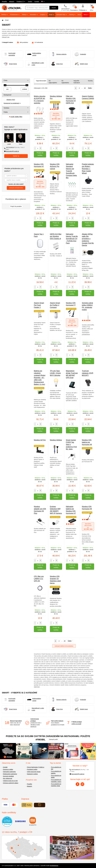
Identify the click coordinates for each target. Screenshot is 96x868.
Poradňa (4, 2)
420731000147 (14, 148)
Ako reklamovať (8, 778)
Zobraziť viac (6, 37)
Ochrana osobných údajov (11, 783)
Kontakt (37, 2)
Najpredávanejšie (41, 81)
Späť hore (37, 687)
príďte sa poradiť (76, 724)
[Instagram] (82, 784)
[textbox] (16, 176)
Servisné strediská (8, 776)
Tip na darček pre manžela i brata (56, 785)
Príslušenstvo (14, 15)
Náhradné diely (61, 15)
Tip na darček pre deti (56, 768)
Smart (51, 15)
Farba (6, 112)
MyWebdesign (54, 866)
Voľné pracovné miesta (34, 772)
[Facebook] (78, 784)
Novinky (90, 81)
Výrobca (6, 108)
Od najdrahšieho (65, 82)
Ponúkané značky (32, 769)
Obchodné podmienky (9, 772)
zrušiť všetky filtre (16, 117)
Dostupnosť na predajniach (12, 103)
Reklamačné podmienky (10, 774)
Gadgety (43, 15)
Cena (5, 80)
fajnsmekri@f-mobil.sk (12, 151)
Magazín (12, 2)
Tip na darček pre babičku (56, 772)
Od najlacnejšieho (53, 82)
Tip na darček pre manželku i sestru (56, 781)
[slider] (5, 85)
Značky (30, 2)
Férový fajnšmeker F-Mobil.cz (36, 767)
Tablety (24, 15)
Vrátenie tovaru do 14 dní (10, 781)
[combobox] (16, 176)
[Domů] (2, 20)
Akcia (85, 15)
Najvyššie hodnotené (77, 82)
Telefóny (4, 15)
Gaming (72, 15)
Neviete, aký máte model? (16, 184)
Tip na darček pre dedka (56, 777)
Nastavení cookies (32, 774)
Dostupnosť (8, 95)
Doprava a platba (8, 769)
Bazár (79, 15)
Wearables (33, 15)
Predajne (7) (20, 2)
